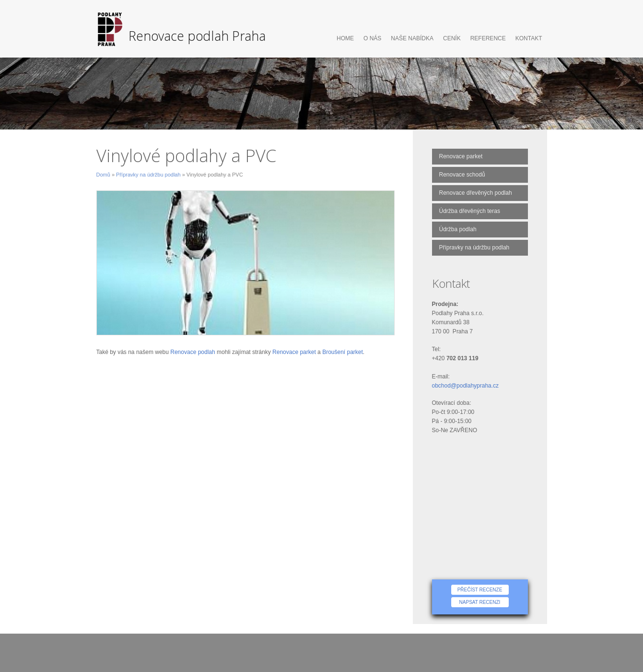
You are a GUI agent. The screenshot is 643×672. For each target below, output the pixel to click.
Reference (488, 38)
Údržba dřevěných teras (470, 211)
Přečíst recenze (480, 590)
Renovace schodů (462, 175)
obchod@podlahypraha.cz (466, 386)
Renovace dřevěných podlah (476, 193)
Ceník (452, 38)
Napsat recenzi (480, 602)
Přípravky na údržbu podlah (148, 175)
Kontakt (529, 38)
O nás (372, 38)
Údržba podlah (458, 229)
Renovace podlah (193, 352)
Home (345, 38)
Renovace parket (294, 352)
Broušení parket (343, 352)
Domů (103, 175)
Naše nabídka (412, 38)
